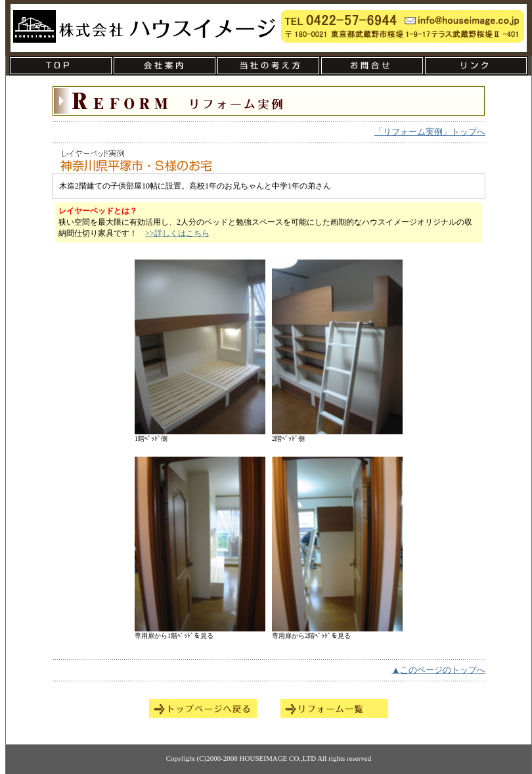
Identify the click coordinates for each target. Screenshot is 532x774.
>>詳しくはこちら (177, 233)
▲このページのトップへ (438, 670)
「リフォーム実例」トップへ (430, 132)
